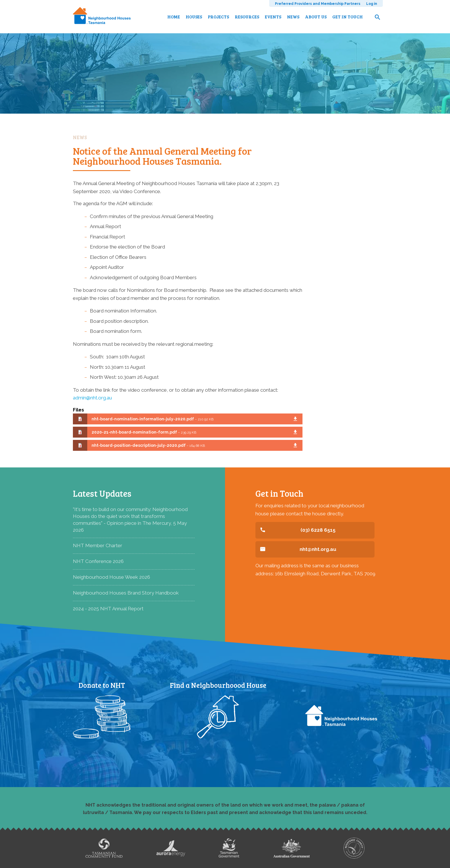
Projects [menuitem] (218, 17)
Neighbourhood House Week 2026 (111, 577)
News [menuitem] (293, 17)
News (80, 137)
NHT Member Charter (98, 545)
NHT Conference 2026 (98, 561)
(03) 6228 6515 (318, 530)
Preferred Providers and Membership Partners (318, 4)
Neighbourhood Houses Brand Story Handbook (126, 593)
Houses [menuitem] (194, 17)
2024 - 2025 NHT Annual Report (108, 609)
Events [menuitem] (273, 17)
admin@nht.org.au (92, 398)
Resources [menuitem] (247, 17)
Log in (372, 4)
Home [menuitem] (174, 17)
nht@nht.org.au (318, 549)
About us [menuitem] (316, 17)
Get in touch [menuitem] (348, 17)
